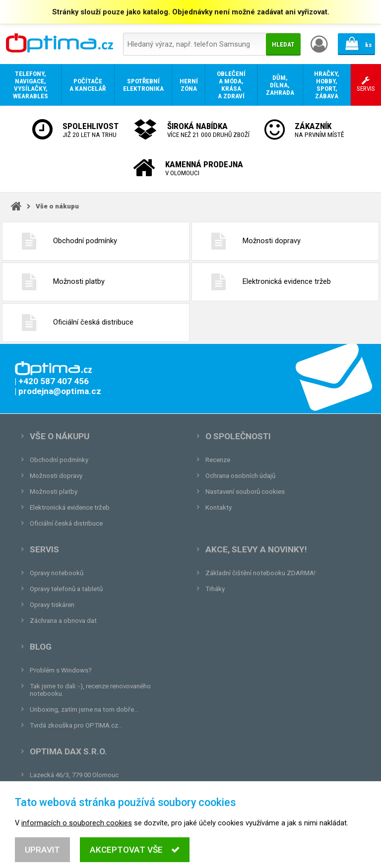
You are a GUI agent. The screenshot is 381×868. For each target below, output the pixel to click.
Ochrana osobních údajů (240, 476)
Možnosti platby (58, 282)
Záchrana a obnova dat (63, 621)
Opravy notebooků (57, 573)
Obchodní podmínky (64, 241)
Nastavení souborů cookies (245, 492)
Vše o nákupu (57, 206)
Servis (44, 549)
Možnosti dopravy (251, 241)
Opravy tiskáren (52, 605)
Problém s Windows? (61, 670)
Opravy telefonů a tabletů (66, 589)
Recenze (218, 460)
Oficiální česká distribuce (73, 323)
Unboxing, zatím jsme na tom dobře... (84, 709)
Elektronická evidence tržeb (266, 282)
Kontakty (219, 507)
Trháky (215, 589)
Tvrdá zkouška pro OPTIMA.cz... (76, 725)
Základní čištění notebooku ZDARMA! (260, 573)
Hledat (283, 44)
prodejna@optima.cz (81, 791)
